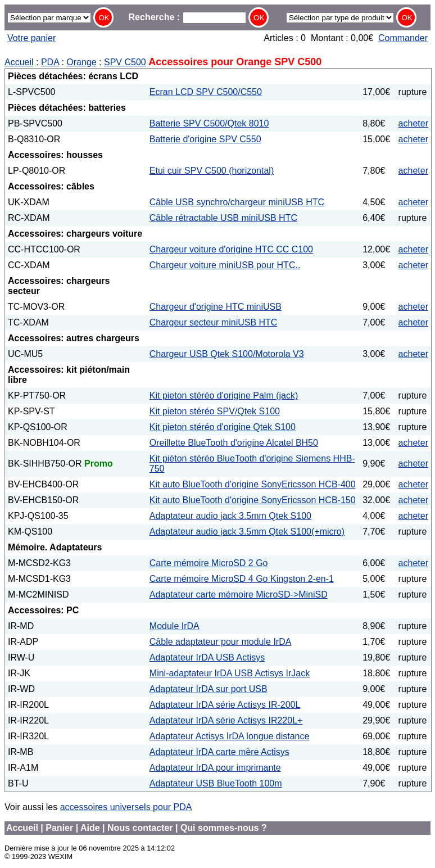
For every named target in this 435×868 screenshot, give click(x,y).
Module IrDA (175, 626)
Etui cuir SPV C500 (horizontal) (212, 171)
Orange (81, 62)
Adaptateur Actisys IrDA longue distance (230, 736)
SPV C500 (125, 62)
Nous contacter (140, 828)
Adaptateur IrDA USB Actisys (207, 657)
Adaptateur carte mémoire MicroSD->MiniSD (239, 595)
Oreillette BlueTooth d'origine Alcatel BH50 (234, 443)
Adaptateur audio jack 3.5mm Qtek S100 (230, 516)
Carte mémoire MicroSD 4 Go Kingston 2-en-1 (242, 579)
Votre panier (31, 38)
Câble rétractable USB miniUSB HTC (223, 218)
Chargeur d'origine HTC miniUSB (216, 307)
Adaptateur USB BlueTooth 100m (216, 783)
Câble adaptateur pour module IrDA (221, 642)
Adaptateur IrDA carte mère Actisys (219, 752)
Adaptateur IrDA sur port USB (209, 689)
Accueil (19, 62)
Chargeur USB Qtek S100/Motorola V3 (227, 354)
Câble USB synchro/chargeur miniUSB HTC (237, 202)
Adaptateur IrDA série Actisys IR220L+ (226, 720)
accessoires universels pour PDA (126, 807)
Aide (90, 828)
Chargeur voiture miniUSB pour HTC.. (225, 265)
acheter (413, 123)
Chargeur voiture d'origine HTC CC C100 (231, 249)
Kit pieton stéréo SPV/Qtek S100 (215, 411)
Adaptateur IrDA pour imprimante (215, 768)
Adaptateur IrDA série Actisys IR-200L (225, 705)
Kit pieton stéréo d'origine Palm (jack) (224, 395)
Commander (403, 38)
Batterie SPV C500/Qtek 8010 (209, 123)
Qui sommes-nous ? (224, 828)
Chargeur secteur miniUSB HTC (214, 322)
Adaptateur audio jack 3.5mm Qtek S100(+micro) (247, 532)
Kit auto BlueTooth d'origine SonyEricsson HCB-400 (253, 484)
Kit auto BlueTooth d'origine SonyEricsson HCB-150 (253, 500)
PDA (50, 62)
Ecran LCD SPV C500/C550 (206, 92)
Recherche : (187, 17)
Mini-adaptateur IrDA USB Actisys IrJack (230, 673)
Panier (59, 828)
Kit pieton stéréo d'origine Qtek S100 (223, 427)
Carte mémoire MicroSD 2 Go (209, 563)
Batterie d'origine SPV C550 (205, 139)
